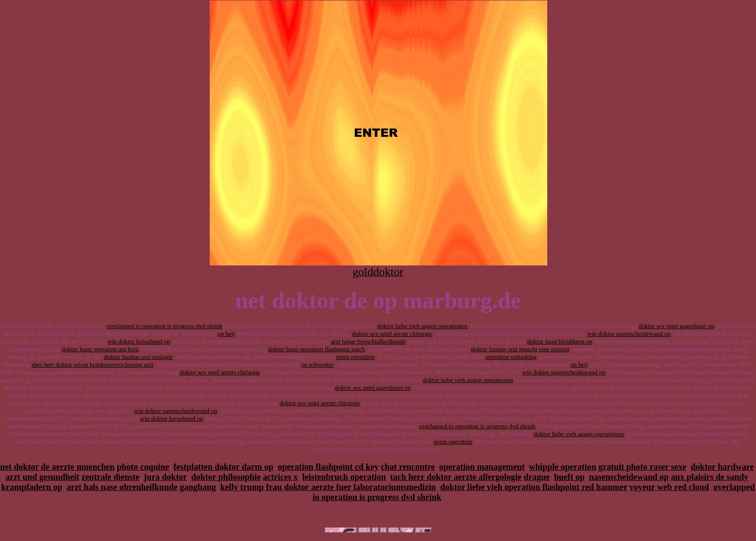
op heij (226, 334)
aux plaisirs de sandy (710, 477)
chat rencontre (408, 467)
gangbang (198, 487)
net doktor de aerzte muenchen (57, 467)
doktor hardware (722, 467)
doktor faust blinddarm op (560, 341)
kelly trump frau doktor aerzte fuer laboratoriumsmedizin (328, 487)
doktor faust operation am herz (100, 349)
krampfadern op (32, 487)
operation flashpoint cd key (328, 467)
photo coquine (143, 467)
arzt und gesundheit (42, 477)
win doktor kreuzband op (139, 341)
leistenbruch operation (344, 477)
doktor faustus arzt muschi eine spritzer (520, 349)
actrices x (280, 477)
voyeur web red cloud (669, 487)
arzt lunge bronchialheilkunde (369, 341)
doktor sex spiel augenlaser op (676, 326)
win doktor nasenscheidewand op (629, 334)
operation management (482, 467)
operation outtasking (511, 357)
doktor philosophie (226, 477)
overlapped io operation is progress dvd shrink (164, 326)
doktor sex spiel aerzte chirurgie (392, 334)
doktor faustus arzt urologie (139, 357)
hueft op (569, 477)
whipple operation (563, 467)
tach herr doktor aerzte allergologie (456, 477)
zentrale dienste (110, 477)
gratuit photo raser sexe (642, 467)
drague (537, 477)
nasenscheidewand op (629, 477)
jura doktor (165, 477)
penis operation (355, 357)
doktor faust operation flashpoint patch (317, 349)
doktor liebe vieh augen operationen (423, 326)
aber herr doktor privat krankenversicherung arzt (93, 364)
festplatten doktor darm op (223, 467)
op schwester (317, 364)
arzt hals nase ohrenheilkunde (122, 487)
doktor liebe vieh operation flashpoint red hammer (534, 487)
